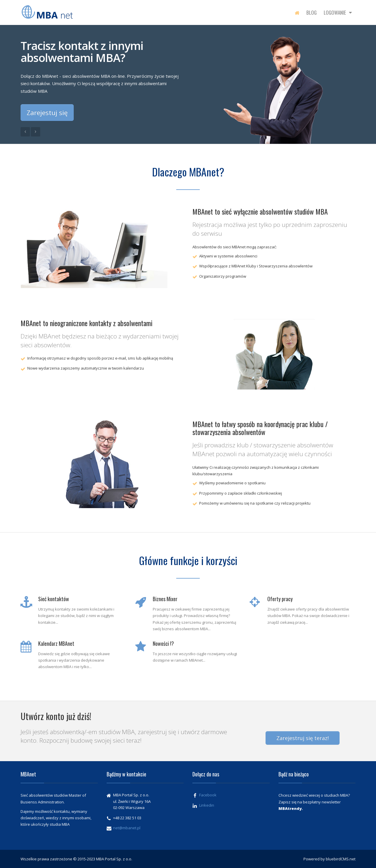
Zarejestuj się (47, 112)
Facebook (208, 795)
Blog (312, 12)
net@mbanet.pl (127, 828)
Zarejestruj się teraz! (303, 738)
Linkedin (207, 805)
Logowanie (338, 12)
